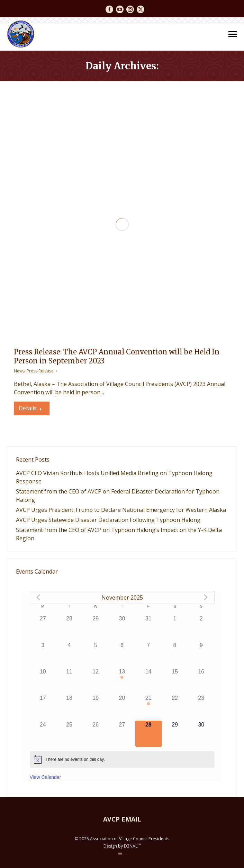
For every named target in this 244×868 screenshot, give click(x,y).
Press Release (40, 371)
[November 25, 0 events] (69, 734)
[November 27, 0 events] (122, 734)
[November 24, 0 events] (43, 734)
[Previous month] (38, 598)
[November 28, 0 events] (148, 734)
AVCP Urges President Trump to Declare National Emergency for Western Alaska (121, 510)
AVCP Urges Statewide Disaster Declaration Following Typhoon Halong (108, 520)
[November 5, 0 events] (96, 654)
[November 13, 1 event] (122, 681)
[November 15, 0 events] (175, 681)
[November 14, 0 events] (148, 681)
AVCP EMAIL (122, 819)
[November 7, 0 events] (148, 654)
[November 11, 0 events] (69, 681)
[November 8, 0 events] (175, 654)
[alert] (122, 759)
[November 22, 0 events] (175, 707)
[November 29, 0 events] (175, 734)
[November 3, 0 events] (43, 654)
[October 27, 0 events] (43, 628)
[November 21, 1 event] (148, 707)
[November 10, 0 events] (43, 681)
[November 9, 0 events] (201, 654)
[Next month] (206, 598)
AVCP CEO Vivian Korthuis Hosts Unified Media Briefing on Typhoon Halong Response (114, 477)
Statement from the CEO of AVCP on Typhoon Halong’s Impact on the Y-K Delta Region (119, 534)
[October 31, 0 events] (148, 628)
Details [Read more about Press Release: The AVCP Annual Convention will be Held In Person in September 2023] (30, 408)
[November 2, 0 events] (201, 628)
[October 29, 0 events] (96, 628)
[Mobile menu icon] (233, 34)
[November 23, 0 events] (201, 707)
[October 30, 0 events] (122, 628)
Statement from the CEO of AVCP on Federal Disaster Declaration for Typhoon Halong (118, 496)
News (19, 371)
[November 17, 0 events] (43, 707)
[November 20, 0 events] (122, 707)
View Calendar (46, 777)
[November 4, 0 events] (69, 654)
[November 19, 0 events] (96, 707)
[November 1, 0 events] (175, 628)
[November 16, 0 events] (201, 681)
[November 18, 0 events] (69, 707)
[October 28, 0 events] (69, 628)
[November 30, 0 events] (201, 734)
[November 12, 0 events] (96, 681)
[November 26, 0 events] (96, 734)
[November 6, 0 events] (122, 654)
